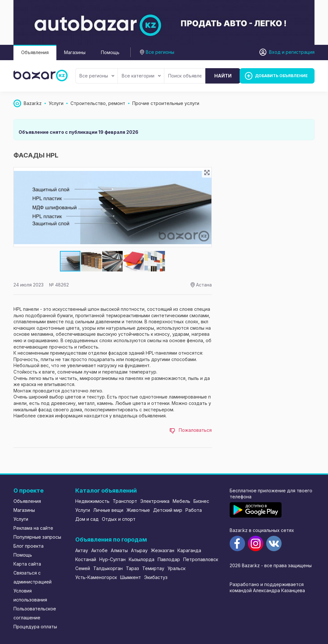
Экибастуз (156, 577)
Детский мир (168, 510)
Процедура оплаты (35, 627)
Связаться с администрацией (33, 577)
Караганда (189, 550)
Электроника (155, 501)
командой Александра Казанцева (267, 590)
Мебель (181, 501)
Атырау (139, 550)
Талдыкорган (108, 568)
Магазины (75, 52)
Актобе (99, 550)
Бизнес (201, 501)
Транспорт (125, 501)
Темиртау (153, 568)
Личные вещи (108, 510)
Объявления (35, 52)
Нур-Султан (112, 559)
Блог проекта (29, 546)
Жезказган (163, 550)
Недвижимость (92, 501)
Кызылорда (142, 559)
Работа (194, 510)
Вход (275, 52)
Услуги (21, 519)
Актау (82, 550)
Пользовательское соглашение (35, 613)
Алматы (119, 550)
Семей (83, 568)
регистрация (300, 52)
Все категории (141, 76)
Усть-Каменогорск (96, 577)
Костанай (86, 559)
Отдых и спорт (119, 519)
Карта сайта (27, 564)
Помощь (110, 52)
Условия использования (30, 595)
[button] (92, 261)
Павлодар (169, 559)
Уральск (176, 568)
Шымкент (131, 577)
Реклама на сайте (33, 528)
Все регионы (97, 76)
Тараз (132, 568)
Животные (138, 510)
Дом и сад (87, 519)
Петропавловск (201, 559)
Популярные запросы (37, 537)
